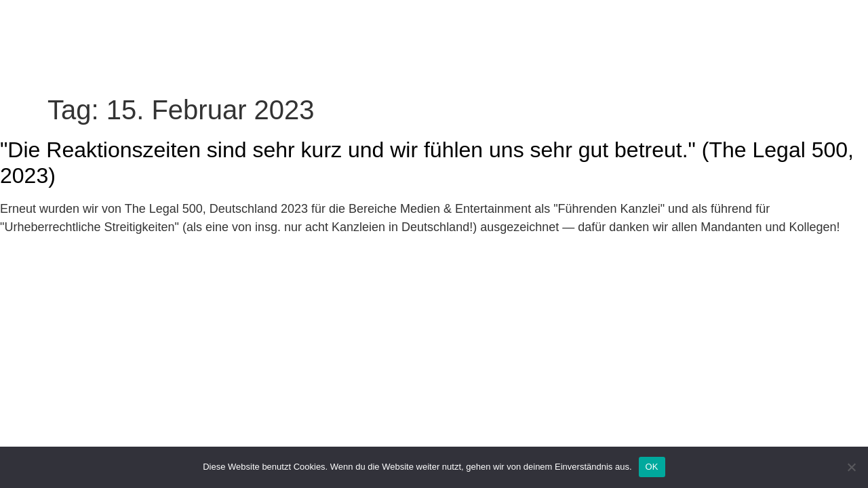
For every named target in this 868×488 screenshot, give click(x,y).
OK (652, 467)
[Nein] (851, 467)
